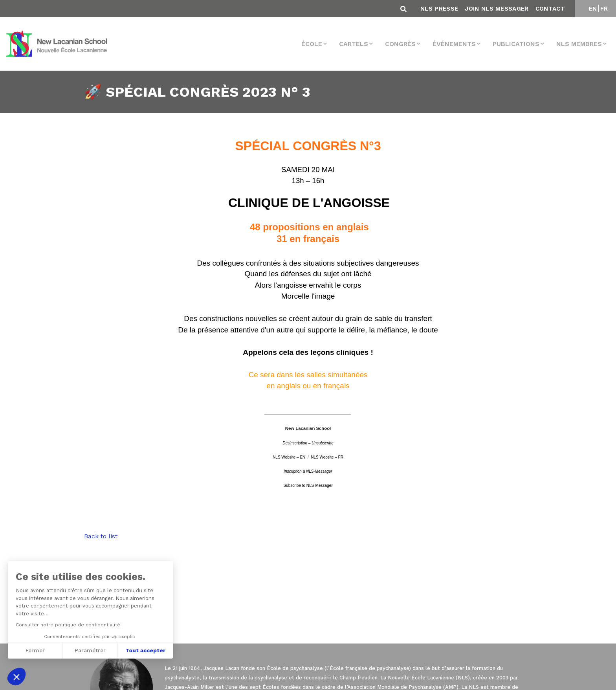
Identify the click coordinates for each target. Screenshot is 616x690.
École (312, 44)
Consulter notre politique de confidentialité (67, 625)
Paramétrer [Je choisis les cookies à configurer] (89, 650)
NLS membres (579, 44)
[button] (16, 677)
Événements (454, 44)
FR (604, 9)
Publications (516, 44)
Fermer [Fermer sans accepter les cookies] (34, 650)
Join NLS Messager (497, 9)
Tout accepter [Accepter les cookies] (145, 650)
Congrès (400, 44)
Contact (550, 9)
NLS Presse (439, 9)
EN (593, 9)
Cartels (354, 44)
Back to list (101, 536)
